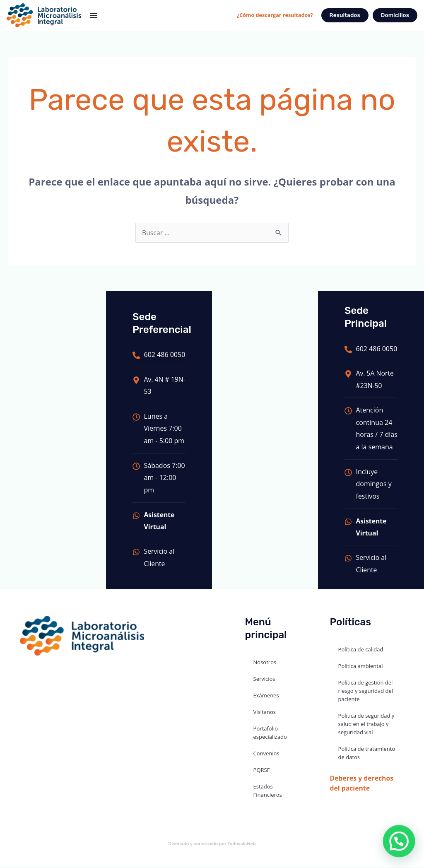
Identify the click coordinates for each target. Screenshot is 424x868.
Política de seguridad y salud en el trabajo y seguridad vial (366, 725)
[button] (399, 841)
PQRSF (262, 771)
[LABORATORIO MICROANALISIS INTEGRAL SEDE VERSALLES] (265, 397)
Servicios (264, 680)
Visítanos (265, 713)
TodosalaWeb (242, 845)
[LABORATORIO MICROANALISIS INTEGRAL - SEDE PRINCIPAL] (53, 397)
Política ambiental (361, 667)
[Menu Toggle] (94, 15)
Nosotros (265, 663)
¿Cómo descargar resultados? (273, 15)
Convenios (266, 755)
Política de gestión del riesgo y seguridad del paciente (366, 692)
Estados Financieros (268, 792)
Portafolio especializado (270, 734)
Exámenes (266, 697)
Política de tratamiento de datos (367, 754)
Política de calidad (361, 651)
